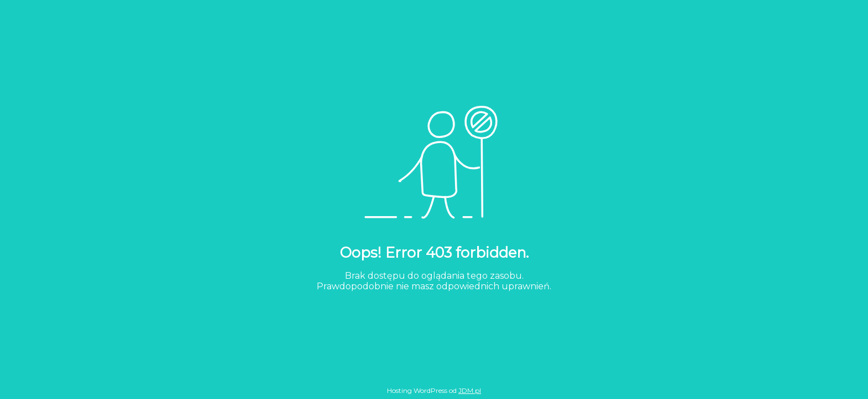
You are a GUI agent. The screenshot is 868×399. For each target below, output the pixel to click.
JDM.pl (470, 390)
